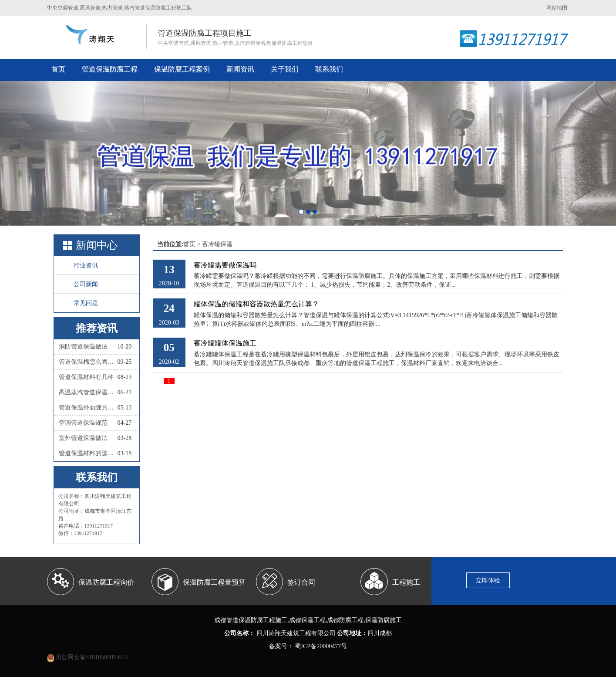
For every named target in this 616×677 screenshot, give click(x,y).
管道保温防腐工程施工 (257, 620)
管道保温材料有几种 (86, 377)
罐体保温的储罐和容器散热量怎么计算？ (256, 304)
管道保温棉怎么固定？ (88, 362)
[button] (46, 153)
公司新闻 (86, 284)
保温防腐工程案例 (182, 69)
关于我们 (285, 69)
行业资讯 (86, 266)
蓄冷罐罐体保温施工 (225, 343)
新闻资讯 (240, 69)
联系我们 (329, 69)
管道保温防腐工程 (110, 69)
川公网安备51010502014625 (92, 657)
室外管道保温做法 (83, 438)
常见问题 (86, 303)
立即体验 (488, 581)
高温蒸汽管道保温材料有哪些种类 (88, 392)
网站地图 (557, 8)
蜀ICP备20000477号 (320, 646)
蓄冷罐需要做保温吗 (225, 265)
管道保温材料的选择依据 (88, 453)
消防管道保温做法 (83, 347)
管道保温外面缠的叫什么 (88, 408)
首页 (58, 69)
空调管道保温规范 (83, 423)
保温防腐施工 (384, 620)
